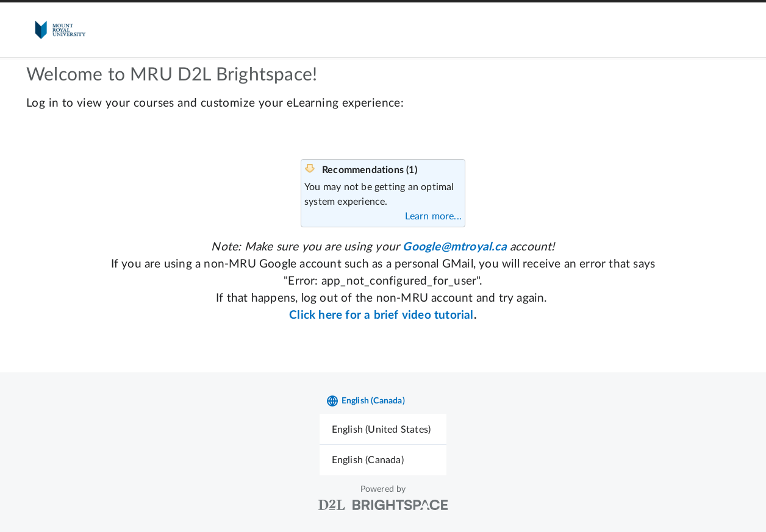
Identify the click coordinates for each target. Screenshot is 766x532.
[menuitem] (383, 429)
